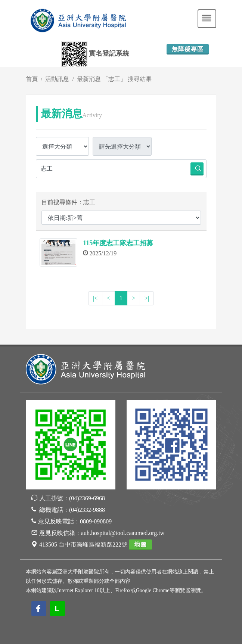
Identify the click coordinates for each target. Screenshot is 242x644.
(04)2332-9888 (87, 510)
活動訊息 (57, 79)
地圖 (140, 545)
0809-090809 (96, 521)
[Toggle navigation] (207, 19)
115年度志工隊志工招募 (118, 243)
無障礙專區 (188, 49)
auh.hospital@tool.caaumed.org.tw (123, 533)
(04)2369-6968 (87, 498)
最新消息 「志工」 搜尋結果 (114, 79)
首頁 (32, 79)
